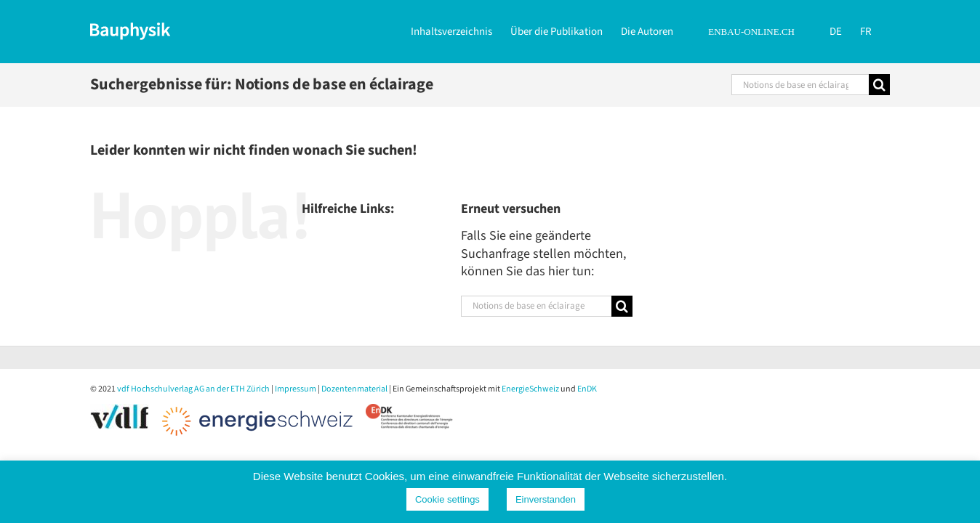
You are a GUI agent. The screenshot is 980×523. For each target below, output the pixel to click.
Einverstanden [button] (546, 499)
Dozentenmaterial (354, 389)
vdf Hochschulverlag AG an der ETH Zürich (193, 389)
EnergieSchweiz (530, 389)
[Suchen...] (800, 85)
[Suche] (879, 85)
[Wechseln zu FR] (884, 31)
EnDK (587, 389)
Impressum (296, 389)
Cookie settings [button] (447, 499)
